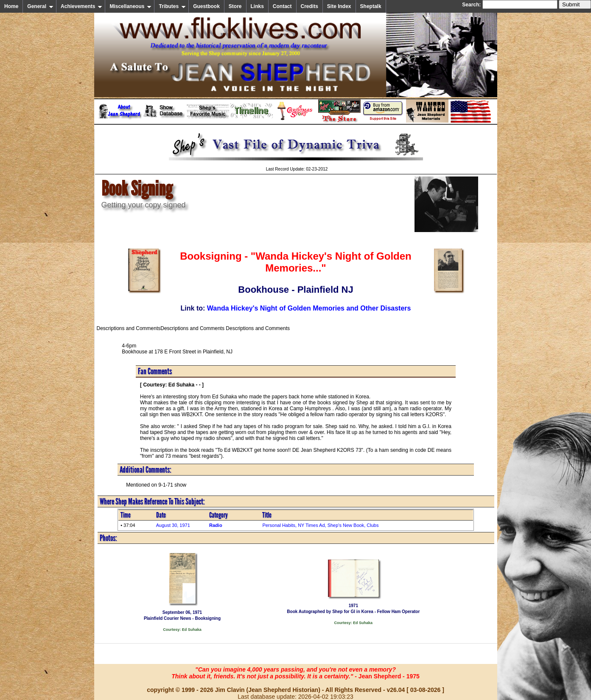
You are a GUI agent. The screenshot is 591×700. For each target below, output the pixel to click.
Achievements (81, 6)
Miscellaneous (130, 6)
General (40, 6)
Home (11, 6)
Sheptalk (371, 6)
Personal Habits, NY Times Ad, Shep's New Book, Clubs (320, 525)
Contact (282, 6)
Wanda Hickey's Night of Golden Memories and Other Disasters (309, 308)
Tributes (172, 6)
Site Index (339, 6)
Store (235, 6)
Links (257, 6)
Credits (310, 6)
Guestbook (206, 6)
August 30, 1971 (173, 525)
